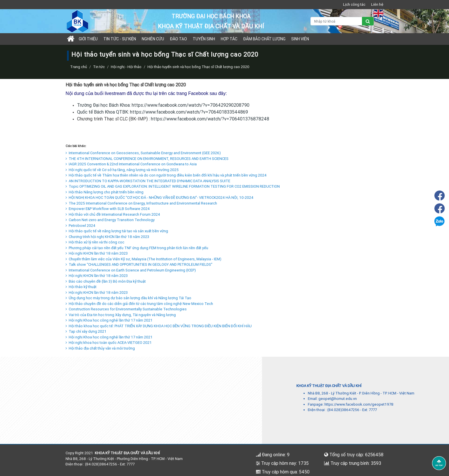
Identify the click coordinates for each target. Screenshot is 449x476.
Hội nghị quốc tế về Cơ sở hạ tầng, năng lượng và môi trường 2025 (122, 170)
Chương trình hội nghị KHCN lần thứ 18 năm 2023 (107, 237)
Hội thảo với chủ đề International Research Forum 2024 (113, 214)
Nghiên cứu (153, 39)
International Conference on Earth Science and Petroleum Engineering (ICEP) (131, 270)
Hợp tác (229, 39)
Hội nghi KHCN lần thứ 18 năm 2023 (97, 253)
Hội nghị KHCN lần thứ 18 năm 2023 (97, 276)
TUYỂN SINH (204, 39)
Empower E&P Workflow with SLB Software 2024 (108, 209)
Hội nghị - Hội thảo (126, 67)
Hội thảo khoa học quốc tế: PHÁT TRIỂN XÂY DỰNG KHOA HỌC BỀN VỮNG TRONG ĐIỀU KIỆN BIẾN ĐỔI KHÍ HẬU (159, 326)
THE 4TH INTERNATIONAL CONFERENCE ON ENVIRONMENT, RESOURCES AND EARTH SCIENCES (147, 159)
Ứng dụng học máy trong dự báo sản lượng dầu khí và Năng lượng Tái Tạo (128, 298)
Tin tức (99, 67)
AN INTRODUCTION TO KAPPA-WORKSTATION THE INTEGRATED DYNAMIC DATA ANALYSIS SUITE (148, 181)
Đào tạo (178, 39)
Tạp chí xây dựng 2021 (86, 331)
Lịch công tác (354, 4)
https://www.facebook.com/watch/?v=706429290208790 (191, 105)
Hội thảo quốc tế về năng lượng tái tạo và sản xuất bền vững (117, 231)
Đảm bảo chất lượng (264, 39)
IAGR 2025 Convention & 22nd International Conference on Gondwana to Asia (131, 164)
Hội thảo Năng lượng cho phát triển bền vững (105, 192)
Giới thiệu (88, 39)
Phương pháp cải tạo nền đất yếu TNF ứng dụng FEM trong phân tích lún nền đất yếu (137, 248)
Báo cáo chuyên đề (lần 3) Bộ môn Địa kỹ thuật (106, 281)
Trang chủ (79, 67)
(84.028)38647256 (343, 410)
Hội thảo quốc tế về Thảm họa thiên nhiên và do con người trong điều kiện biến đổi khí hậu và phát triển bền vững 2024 (166, 175)
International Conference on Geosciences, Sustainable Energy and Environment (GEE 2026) (143, 153)
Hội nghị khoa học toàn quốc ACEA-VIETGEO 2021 (109, 343)
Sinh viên (300, 39)
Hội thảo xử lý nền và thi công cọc (95, 242)
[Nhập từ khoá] (336, 21)
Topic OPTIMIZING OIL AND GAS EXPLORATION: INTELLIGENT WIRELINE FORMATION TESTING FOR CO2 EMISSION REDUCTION (173, 186)
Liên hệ (377, 4)
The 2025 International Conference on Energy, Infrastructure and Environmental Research (141, 203)
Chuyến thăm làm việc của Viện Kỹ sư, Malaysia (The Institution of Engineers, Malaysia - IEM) (143, 259)
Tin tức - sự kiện (120, 39)
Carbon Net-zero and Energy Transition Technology (110, 220)
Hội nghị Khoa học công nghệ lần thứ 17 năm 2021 (109, 320)
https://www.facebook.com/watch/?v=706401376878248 (210, 119)
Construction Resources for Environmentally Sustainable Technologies (126, 309)
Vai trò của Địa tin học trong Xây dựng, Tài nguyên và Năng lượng (121, 315)
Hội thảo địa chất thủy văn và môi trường (100, 348)
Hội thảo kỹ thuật (81, 287)
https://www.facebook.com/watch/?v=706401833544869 (189, 112)
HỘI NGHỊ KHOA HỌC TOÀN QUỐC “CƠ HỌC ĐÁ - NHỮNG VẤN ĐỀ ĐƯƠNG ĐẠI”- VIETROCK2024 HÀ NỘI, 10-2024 (159, 198)
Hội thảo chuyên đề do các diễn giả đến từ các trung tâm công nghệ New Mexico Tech (139, 304)
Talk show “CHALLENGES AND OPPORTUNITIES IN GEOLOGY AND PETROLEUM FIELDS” (139, 264)
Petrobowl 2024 (80, 226)
